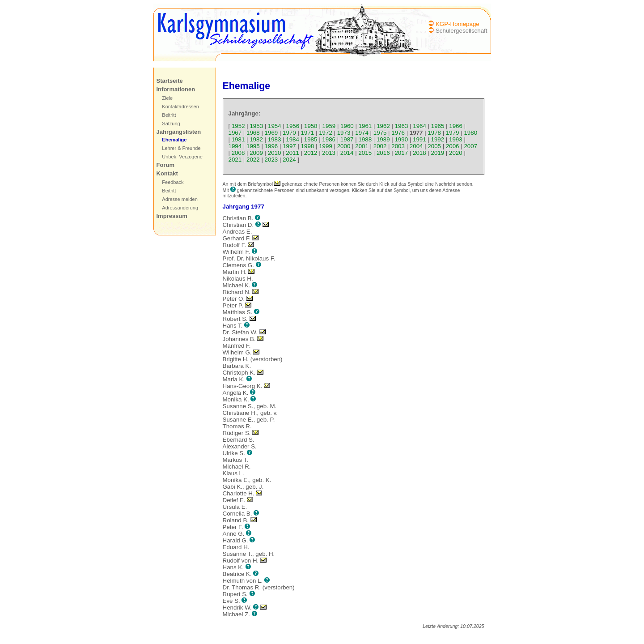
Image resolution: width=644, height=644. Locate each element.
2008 (238, 153)
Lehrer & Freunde (181, 148)
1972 (326, 133)
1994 (235, 146)
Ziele (167, 98)
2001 (362, 146)
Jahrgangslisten (179, 132)
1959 (329, 126)
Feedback (173, 182)
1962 (383, 126)
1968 (253, 133)
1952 (238, 126)
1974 (362, 133)
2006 (453, 146)
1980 (470, 133)
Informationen (176, 89)
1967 (235, 133)
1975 (380, 133)
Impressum (172, 216)
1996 (271, 146)
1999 (326, 146)
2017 (401, 153)
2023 (271, 160)
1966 (456, 126)
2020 (456, 153)
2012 (311, 153)
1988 (365, 139)
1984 (292, 139)
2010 (275, 153)
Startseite (170, 81)
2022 (253, 160)
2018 (419, 153)
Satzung (171, 124)
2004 (416, 146)
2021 (235, 160)
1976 (398, 133)
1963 (402, 126)
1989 (383, 139)
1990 (401, 139)
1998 (308, 146)
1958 (311, 126)
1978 (434, 133)
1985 (311, 139)
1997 (289, 146)
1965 (438, 126)
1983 (275, 139)
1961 (365, 126)
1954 (275, 126)
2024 (289, 160)
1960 (347, 126)
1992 (438, 139)
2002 (380, 146)
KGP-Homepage (458, 24)
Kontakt (167, 173)
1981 (238, 139)
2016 (383, 153)
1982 (256, 139)
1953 (256, 126)
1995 (253, 146)
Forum (165, 165)
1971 (308, 133)
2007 (470, 146)
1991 (419, 139)
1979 (453, 133)
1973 (344, 133)
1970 (289, 133)
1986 (329, 139)
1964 (419, 126)
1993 (456, 139)
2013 (329, 153)
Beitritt (169, 115)
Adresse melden (180, 199)
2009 (256, 153)
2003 (398, 146)
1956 (293, 126)
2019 (438, 153)
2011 (292, 153)
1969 (271, 133)
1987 (347, 139)
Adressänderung (180, 208)
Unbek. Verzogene (182, 157)
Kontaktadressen (180, 107)
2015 (365, 153)
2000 (344, 146)
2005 (434, 146)
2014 (347, 153)
